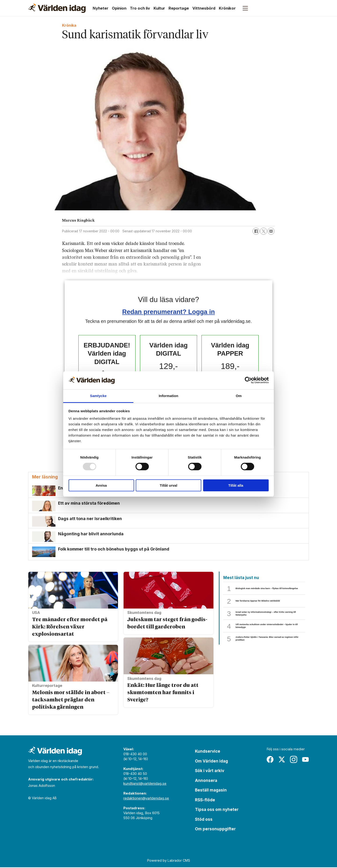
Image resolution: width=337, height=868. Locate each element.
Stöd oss (204, 820)
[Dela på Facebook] (256, 231)
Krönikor (227, 8)
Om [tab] (239, 396)
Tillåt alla (236, 485)
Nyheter (101, 8)
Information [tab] (168, 396)
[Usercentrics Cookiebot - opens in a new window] (248, 380)
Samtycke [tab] (98, 396)
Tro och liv (140, 8)
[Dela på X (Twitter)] (264, 231)
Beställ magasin (211, 791)
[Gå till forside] (57, 8)
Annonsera (206, 781)
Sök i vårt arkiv (210, 771)
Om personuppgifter (215, 830)
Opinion (119, 8)
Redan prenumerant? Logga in (168, 312)
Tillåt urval (169, 485)
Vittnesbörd (204, 8)
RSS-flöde (205, 801)
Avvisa (101, 485)
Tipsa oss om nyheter (217, 810)
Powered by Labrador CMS (169, 861)
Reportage (179, 8)
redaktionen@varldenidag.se (146, 799)
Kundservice (208, 752)
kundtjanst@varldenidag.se (145, 784)
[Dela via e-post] (271, 231)
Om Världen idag (211, 762)
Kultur (159, 8)
